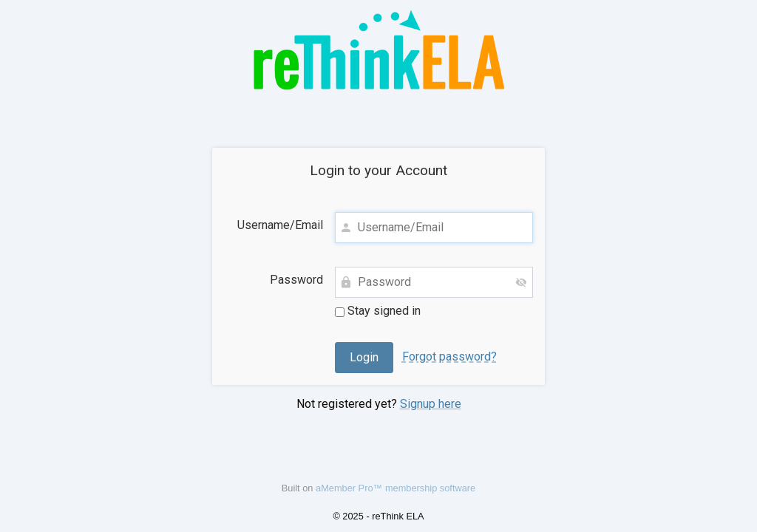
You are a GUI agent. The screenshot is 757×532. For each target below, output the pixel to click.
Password (296, 280)
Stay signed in (378, 311)
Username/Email (280, 225)
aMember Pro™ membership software (396, 488)
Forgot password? (449, 357)
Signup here (431, 404)
